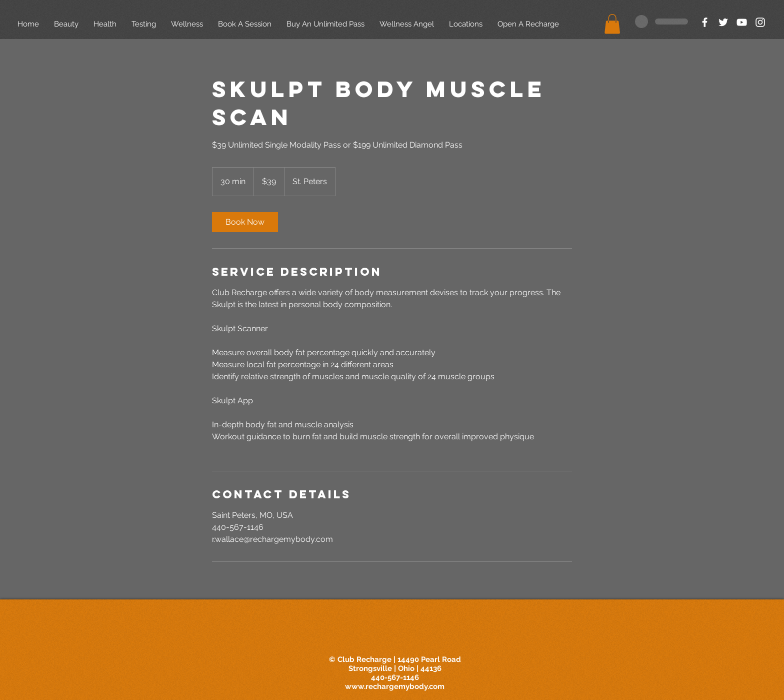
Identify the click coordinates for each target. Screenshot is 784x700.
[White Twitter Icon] (723, 22)
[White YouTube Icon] (742, 22)
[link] (245, 222)
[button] (612, 24)
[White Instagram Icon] (760, 22)
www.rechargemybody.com (395, 686)
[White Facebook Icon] (705, 22)
